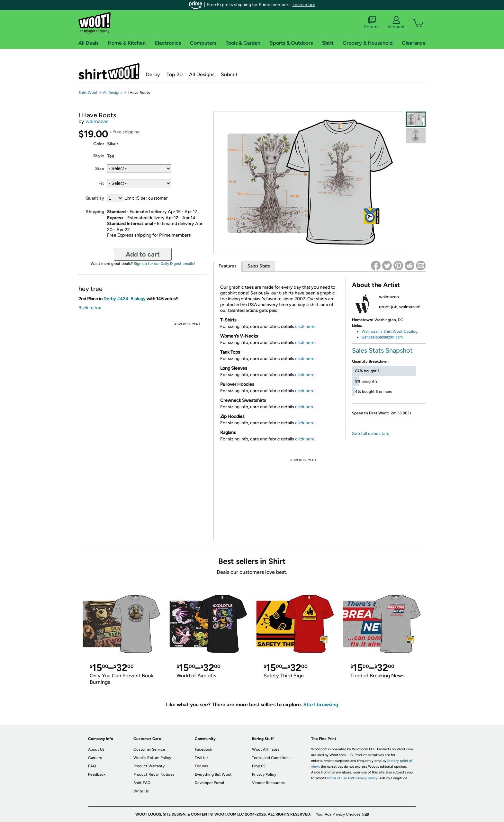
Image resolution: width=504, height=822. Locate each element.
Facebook (203, 749)
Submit (229, 74)
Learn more (304, 5)
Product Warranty (149, 766)
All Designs (202, 74)
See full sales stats (371, 434)
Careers (95, 758)
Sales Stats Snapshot (382, 350)
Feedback (97, 774)
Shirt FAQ (142, 783)
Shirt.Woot (109, 71)
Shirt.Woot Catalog (400, 331)
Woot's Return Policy (152, 758)
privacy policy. (366, 778)
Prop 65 (259, 766)
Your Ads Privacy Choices (338, 814)
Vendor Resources (268, 783)
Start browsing (321, 705)
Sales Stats (259, 266)
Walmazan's (372, 331)
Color (99, 144)
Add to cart (143, 254)
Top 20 (175, 74)
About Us (96, 749)
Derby (153, 74)
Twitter (201, 758)
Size (100, 169)
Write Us (141, 791)
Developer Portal (209, 783)
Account (396, 23)
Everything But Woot (213, 774)
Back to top (90, 308)
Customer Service (149, 749)
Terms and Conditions (271, 758)
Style (99, 156)
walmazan (97, 121)
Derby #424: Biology (125, 299)
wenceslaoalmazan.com (382, 337)
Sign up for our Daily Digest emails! (164, 264)
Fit (101, 183)
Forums (372, 23)
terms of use (337, 778)
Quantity (95, 198)
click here (305, 326)
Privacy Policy (264, 774)
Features (228, 266)
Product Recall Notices (154, 774)
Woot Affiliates (266, 749)
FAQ (92, 766)
